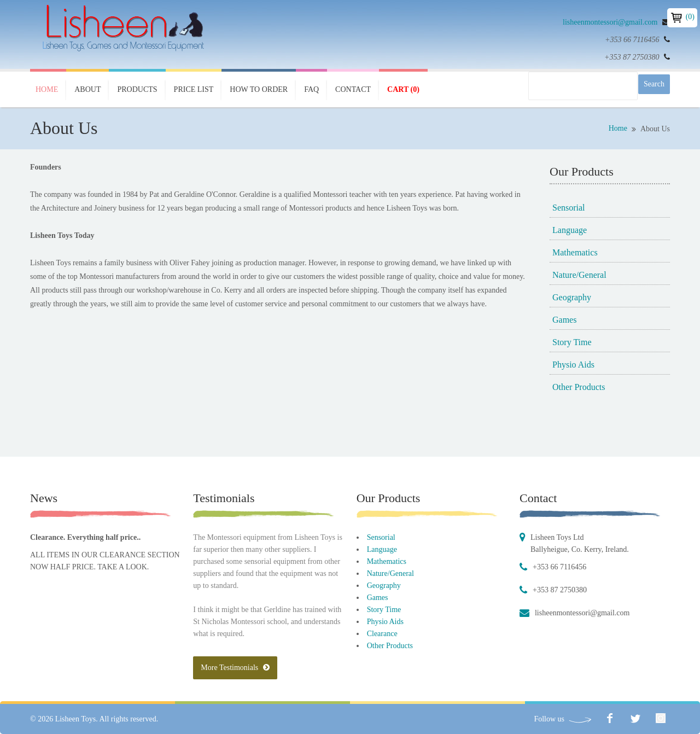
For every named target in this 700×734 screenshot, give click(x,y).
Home (47, 89)
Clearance (382, 634)
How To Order (259, 89)
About (87, 89)
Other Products (579, 387)
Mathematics (575, 252)
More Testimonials (235, 668)
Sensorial (569, 208)
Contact (353, 89)
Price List (194, 89)
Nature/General (579, 275)
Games (564, 320)
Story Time (572, 342)
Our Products (389, 498)
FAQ (311, 89)
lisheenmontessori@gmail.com (610, 22)
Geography (572, 297)
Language (570, 230)
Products (137, 89)
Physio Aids (573, 365)
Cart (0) (403, 89)
